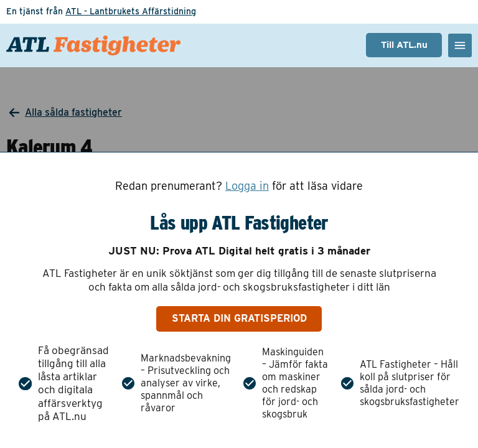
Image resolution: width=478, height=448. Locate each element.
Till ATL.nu (404, 45)
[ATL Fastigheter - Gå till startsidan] (93, 45)
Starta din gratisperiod (239, 318)
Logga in (247, 186)
